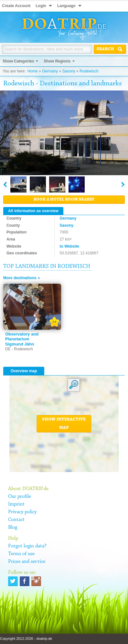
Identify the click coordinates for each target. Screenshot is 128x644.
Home (33, 71)
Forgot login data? (27, 546)
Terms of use (21, 554)
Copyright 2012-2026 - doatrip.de (26, 639)
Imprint (16, 504)
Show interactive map (64, 424)
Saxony (69, 71)
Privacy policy (22, 512)
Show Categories (18, 61)
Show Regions (57, 61)
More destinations (20, 278)
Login (41, 6)
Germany (50, 71)
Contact (16, 520)
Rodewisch (89, 71)
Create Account (16, 6)
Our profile (20, 497)
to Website (69, 246)
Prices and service (27, 562)
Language (66, 6)
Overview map (24, 371)
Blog (13, 527)
